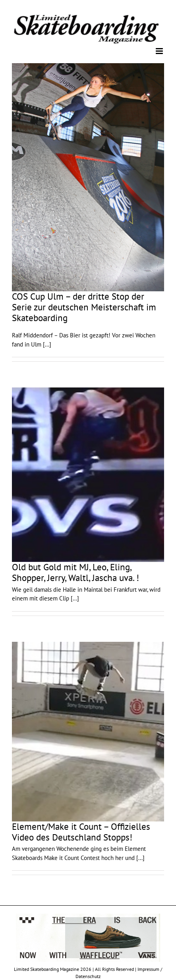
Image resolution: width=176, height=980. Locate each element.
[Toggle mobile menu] (160, 51)
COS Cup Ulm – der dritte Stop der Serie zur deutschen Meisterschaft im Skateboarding (84, 307)
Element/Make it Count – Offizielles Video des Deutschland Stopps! (81, 832)
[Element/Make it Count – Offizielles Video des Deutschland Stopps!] (88, 732)
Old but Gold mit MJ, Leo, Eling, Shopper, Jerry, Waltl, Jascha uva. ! (75, 572)
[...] (47, 344)
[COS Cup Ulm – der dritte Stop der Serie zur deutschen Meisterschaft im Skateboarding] (88, 177)
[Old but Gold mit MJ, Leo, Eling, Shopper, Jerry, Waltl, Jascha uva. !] (88, 475)
